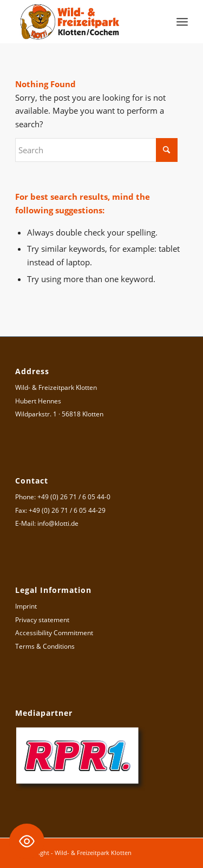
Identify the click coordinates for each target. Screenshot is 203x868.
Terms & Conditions (45, 646)
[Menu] (182, 22)
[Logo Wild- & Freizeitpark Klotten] (84, 22)
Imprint (26, 606)
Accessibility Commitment (54, 633)
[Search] (96, 150)
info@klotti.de (58, 523)
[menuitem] (182, 22)
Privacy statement (42, 620)
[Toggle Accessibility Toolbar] (27, 841)
